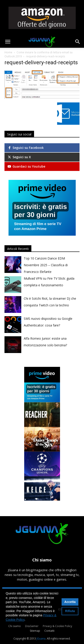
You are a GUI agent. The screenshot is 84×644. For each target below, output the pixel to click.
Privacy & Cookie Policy (57, 626)
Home (8, 52)
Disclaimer (32, 626)
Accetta (70, 602)
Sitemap (35, 631)
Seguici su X (19, 157)
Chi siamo (15, 626)
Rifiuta (70, 611)
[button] (8, 42)
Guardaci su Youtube (26, 166)
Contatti (49, 631)
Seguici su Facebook (25, 148)
